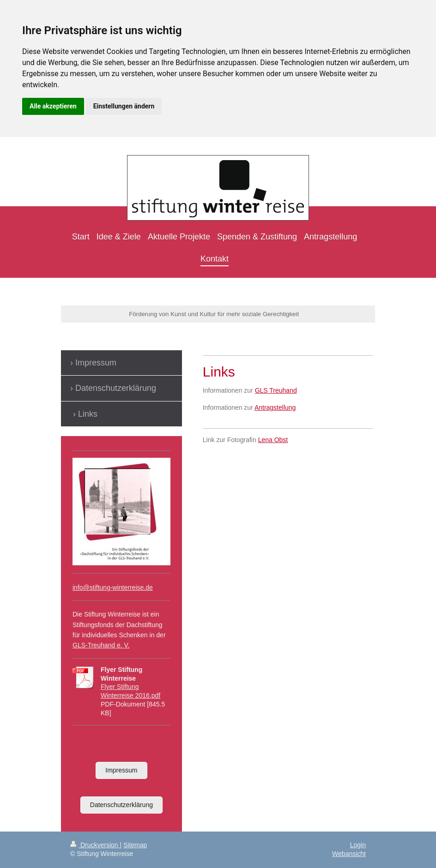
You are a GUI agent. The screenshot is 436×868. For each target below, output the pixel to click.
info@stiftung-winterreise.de (113, 587)
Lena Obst (273, 440)
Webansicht (349, 854)
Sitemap (135, 845)
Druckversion (95, 845)
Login (358, 845)
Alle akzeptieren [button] (53, 106)
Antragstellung (275, 407)
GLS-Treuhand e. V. (101, 645)
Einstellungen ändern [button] (124, 106)
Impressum (121, 770)
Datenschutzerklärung (121, 805)
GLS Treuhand (276, 390)
